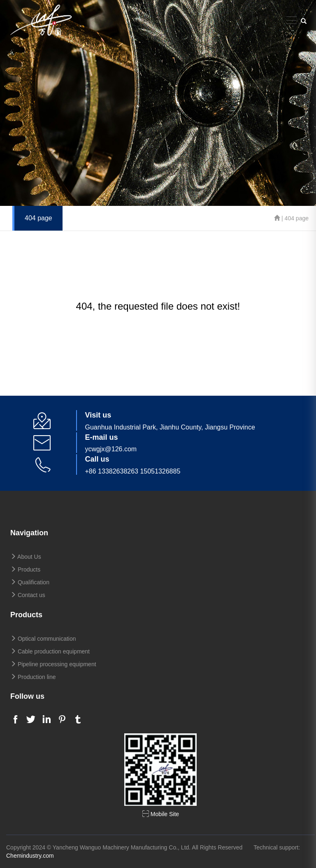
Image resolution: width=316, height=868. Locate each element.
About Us (26, 557)
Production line (33, 677)
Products (25, 569)
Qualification (30, 582)
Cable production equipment (50, 651)
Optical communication (43, 639)
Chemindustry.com (30, 856)
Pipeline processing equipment (53, 664)
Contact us (28, 595)
